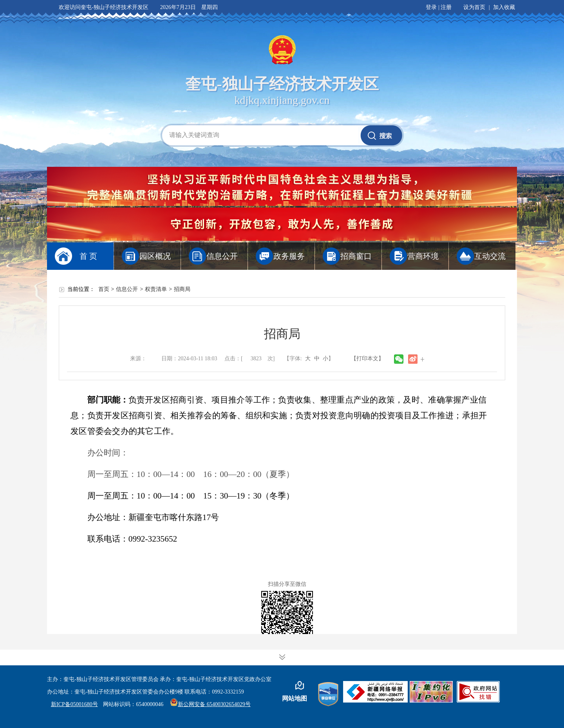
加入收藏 (504, 7)
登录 (431, 7)
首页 (104, 289)
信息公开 (222, 256)
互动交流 (490, 256)
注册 (446, 7)
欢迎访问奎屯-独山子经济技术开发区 (104, 7)
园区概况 (155, 256)
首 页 (88, 256)
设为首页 (474, 7)
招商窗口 (356, 256)
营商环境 (423, 256)
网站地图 (295, 698)
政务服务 (289, 256)
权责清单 (156, 289)
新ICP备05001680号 (74, 704)
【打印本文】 (367, 359)
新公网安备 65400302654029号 (210, 704)
